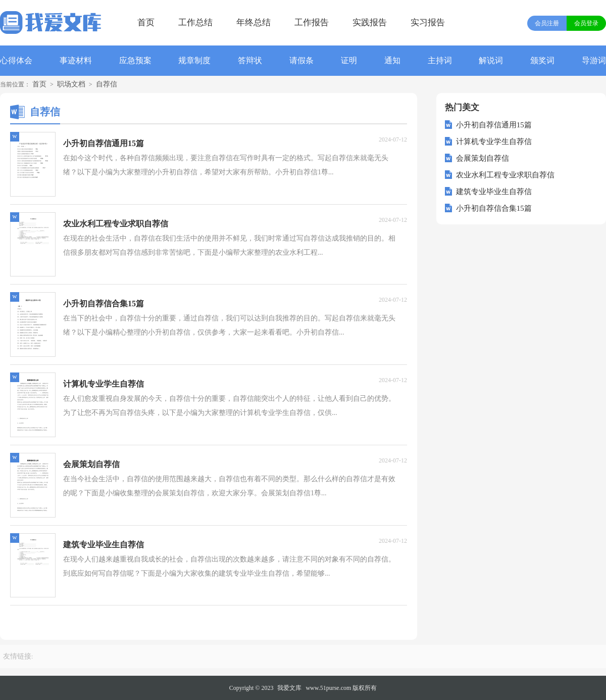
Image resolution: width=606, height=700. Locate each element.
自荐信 (107, 84)
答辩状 (250, 60)
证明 (349, 60)
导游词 (594, 60)
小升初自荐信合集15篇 (494, 208)
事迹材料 (76, 60)
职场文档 (71, 84)
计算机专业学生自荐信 (494, 142)
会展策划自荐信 (483, 158)
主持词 (440, 60)
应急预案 (135, 60)
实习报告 (428, 22)
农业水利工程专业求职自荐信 (505, 175)
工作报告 (312, 22)
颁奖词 (542, 60)
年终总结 (254, 22)
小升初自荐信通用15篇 (494, 125)
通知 (392, 60)
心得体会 (16, 60)
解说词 (491, 60)
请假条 (301, 60)
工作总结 (195, 22)
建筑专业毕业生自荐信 (494, 192)
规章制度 (194, 60)
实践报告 (370, 22)
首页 (146, 22)
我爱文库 (289, 688)
